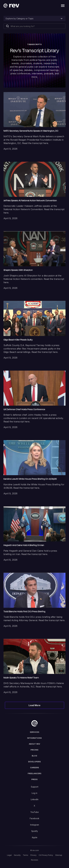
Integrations (34, 738)
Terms (26, 855)
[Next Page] (35, 705)
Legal (9, 855)
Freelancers (35, 773)
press (34, 779)
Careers (35, 768)
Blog (34, 756)
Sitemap (59, 855)
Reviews (35, 860)
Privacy (33, 855)
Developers (34, 762)
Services (35, 732)
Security (17, 855)
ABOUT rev (35, 744)
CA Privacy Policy (46, 855)
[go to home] (34, 723)
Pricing (34, 750)
